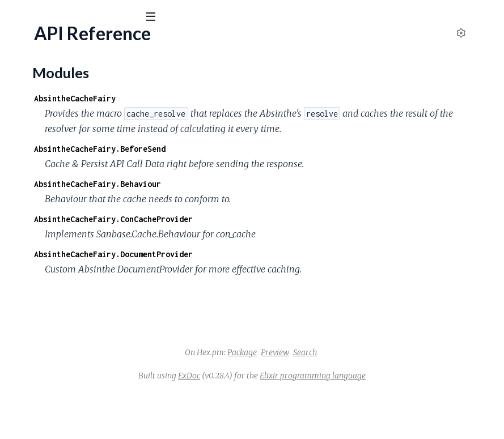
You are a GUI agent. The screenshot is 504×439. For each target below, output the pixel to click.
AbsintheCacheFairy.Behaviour (268, 214)
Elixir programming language (398, 421)
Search (390, 398)
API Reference (37, 114)
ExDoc (274, 421)
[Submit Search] (17, 17)
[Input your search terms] (85, 16)
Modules (68, 79)
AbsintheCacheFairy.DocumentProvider (283, 285)
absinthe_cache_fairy (67, 45)
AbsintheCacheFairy (245, 98)
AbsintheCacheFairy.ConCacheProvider (283, 250)
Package (327, 398)
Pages (24, 79)
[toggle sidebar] (154, 18)
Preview (360, 398)
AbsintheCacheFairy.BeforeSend (270, 164)
